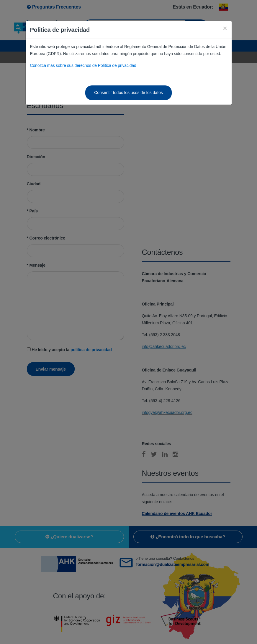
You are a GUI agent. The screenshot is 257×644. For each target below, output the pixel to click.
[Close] (225, 28)
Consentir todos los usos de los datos (128, 93)
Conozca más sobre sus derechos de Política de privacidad (83, 65)
